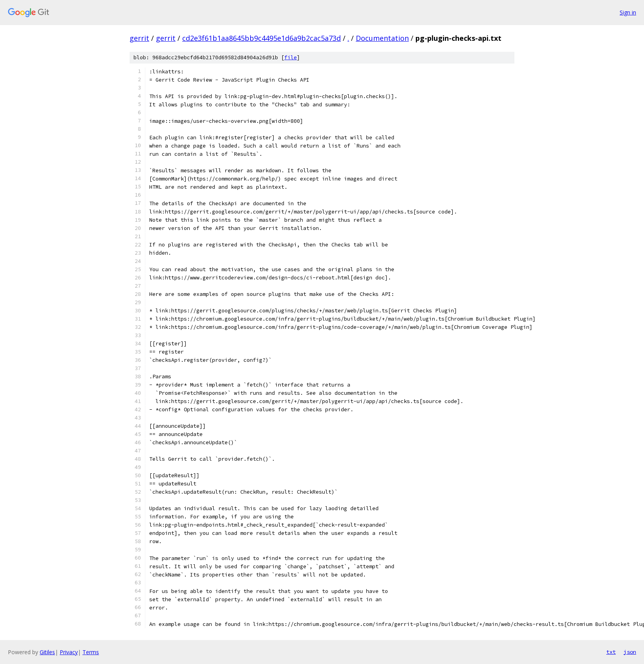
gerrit (139, 38)
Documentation (382, 38)
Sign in (628, 12)
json (630, 652)
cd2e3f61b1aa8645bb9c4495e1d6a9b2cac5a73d (262, 38)
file (291, 57)
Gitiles (47, 652)
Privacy (69, 652)
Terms (91, 652)
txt (611, 652)
